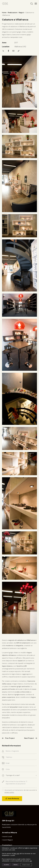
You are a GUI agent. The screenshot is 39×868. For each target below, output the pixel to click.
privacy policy (9, 792)
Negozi (21, 13)
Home (4, 13)
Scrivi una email (8, 852)
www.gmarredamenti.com (11, 861)
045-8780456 (8, 848)
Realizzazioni (13, 13)
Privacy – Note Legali (19, 865)
